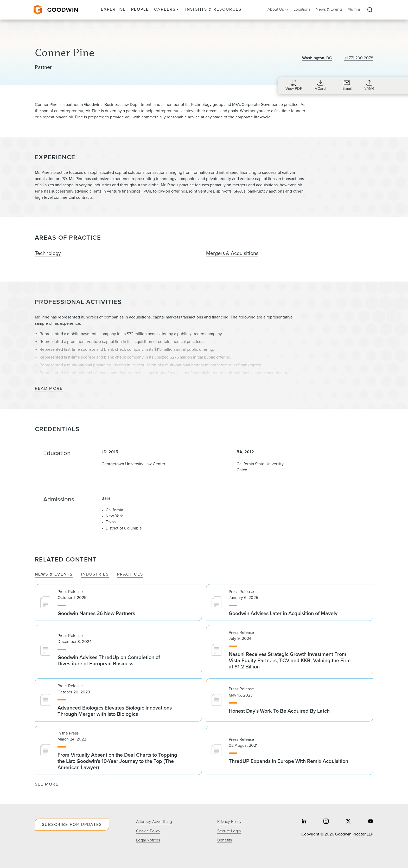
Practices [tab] (130, 574)
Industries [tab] (95, 574)
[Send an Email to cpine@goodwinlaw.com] (347, 85)
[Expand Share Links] (369, 85)
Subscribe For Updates (72, 824)
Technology (201, 104)
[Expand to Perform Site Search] (370, 10)
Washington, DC (317, 58)
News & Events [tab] (54, 574)
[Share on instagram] (326, 822)
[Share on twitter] (348, 822)
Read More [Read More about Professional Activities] (49, 389)
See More (47, 784)
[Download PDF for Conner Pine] (294, 85)
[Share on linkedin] (304, 822)
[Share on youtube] (371, 822)
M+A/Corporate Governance (257, 104)
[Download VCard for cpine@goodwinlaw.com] (320, 85)
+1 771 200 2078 (359, 58)
